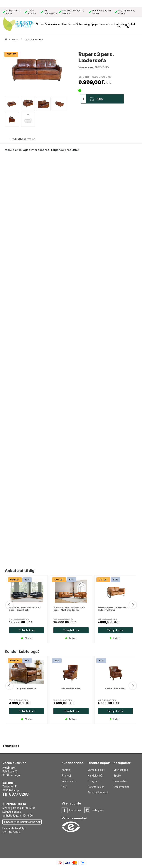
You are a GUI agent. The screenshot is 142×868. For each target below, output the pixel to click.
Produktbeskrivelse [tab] (23, 139)
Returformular (96, 787)
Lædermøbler (121, 787)
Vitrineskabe (121, 770)
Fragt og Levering (98, 792)
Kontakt (66, 770)
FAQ (64, 787)
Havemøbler (121, 781)
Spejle (117, 776)
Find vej (66, 776)
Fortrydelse (94, 781)
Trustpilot (11, 746)
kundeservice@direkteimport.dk (22, 822)
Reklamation (69, 781)
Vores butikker (96, 770)
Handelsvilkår (95, 776)
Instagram (98, 810)
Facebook (75, 810)
